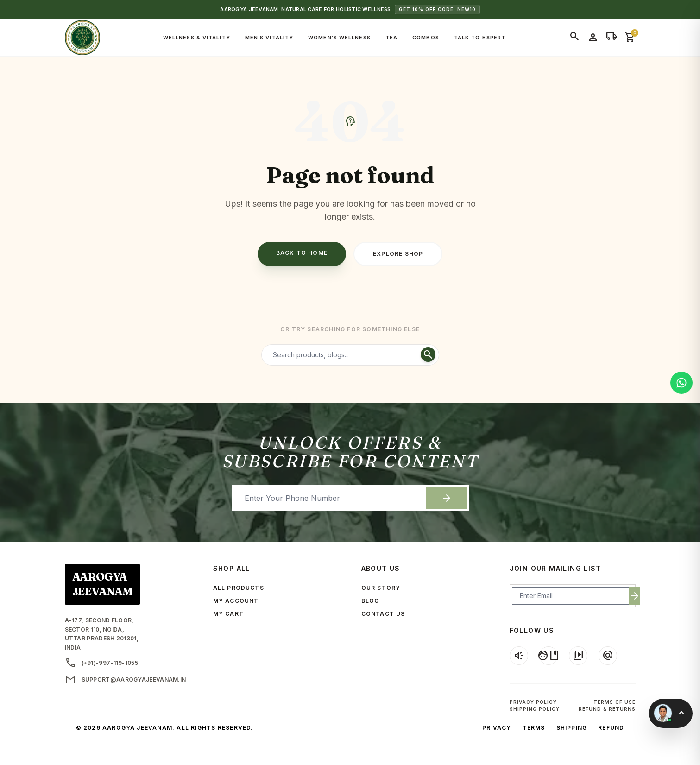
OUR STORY (381, 588)
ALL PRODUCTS (239, 588)
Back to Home (302, 253)
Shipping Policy (535, 709)
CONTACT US (383, 614)
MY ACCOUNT (236, 601)
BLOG (370, 601)
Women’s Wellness (339, 38)
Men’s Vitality (269, 38)
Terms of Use (615, 702)
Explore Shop (398, 254)
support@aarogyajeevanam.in (126, 680)
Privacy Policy (533, 702)
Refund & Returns (607, 709)
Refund (611, 728)
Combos (426, 38)
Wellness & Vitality (197, 38)
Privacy (497, 728)
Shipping (572, 728)
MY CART (228, 614)
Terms (534, 728)
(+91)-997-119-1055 (101, 663)
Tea (391, 38)
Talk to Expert (480, 38)
